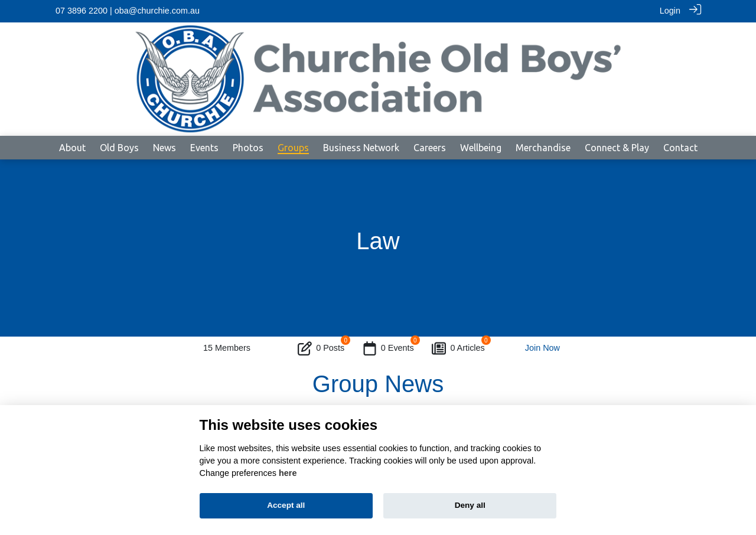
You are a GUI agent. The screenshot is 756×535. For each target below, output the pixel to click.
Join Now (542, 348)
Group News (378, 383)
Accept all (286, 505)
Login (670, 11)
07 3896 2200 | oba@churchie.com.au (128, 11)
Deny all (470, 505)
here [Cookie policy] (288, 473)
